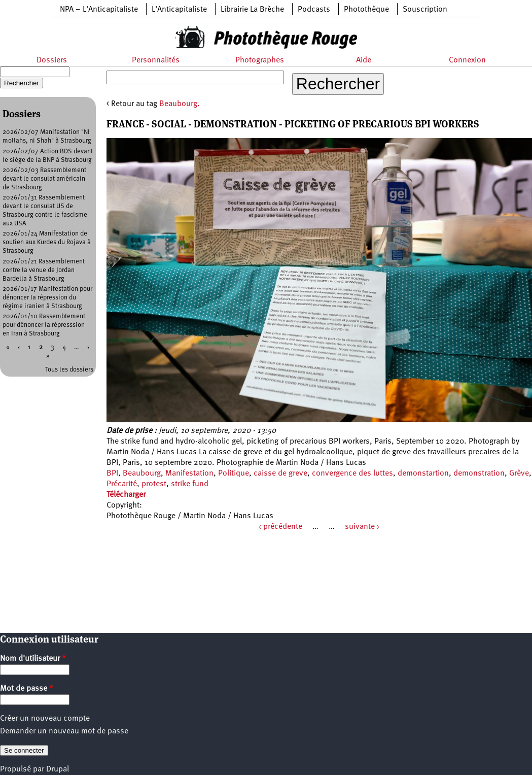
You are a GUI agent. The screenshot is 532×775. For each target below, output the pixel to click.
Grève (519, 474)
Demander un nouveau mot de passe (64, 731)
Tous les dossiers (69, 370)
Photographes (260, 60)
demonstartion (423, 474)
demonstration (479, 474)
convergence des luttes (352, 474)
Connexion (467, 60)
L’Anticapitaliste (179, 10)
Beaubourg (142, 474)
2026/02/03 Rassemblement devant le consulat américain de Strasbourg (44, 179)
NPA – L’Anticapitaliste (99, 10)
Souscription (425, 10)
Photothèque (366, 10)
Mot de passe (27, 689)
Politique (234, 474)
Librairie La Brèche (252, 10)
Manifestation (189, 474)
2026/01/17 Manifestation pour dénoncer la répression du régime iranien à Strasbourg (47, 298)
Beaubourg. (180, 104)
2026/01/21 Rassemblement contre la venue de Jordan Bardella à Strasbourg (44, 270)
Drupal (58, 769)
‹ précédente (280, 527)
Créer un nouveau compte (45, 719)
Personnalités (156, 60)
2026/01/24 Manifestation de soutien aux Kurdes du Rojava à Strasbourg (47, 242)
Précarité (122, 484)
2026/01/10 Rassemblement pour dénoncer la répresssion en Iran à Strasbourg (44, 325)
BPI (112, 474)
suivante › (362, 527)
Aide (364, 60)
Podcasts (314, 10)
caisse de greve (280, 474)
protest (154, 484)
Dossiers (52, 60)
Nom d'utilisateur (33, 659)
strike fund (190, 484)
